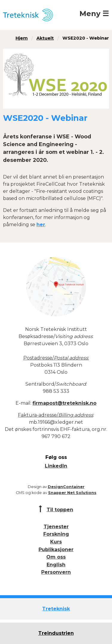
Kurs (56, 542)
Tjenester (56, 527)
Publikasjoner (56, 550)
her (41, 225)
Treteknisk (56, 609)
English (56, 565)
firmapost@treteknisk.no (65, 403)
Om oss (56, 557)
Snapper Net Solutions (72, 493)
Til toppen (60, 510)
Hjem (22, 38)
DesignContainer (66, 487)
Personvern (56, 572)
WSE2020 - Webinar (86, 38)
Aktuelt (45, 38)
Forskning (56, 534)
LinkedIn (56, 466)
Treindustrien (56, 633)
